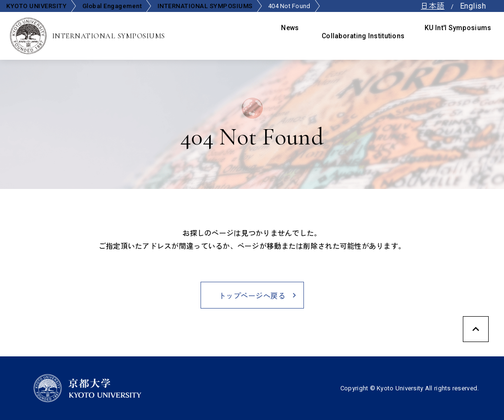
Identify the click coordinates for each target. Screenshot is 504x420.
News (296, 36)
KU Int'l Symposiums (461, 36)
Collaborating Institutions (366, 36)
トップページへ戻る (252, 296)
